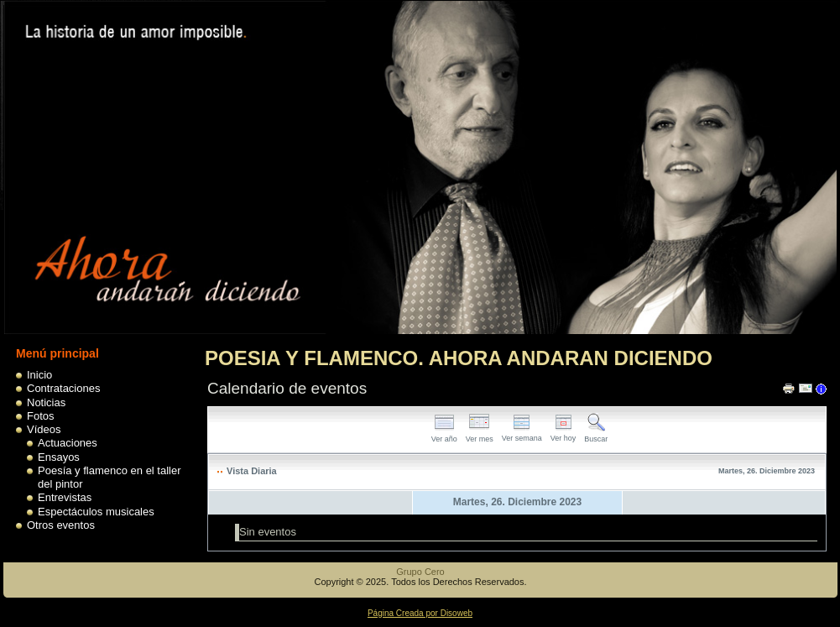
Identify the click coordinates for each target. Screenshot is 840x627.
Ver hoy (563, 434)
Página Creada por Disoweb (420, 613)
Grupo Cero (420, 572)
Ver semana (522, 434)
